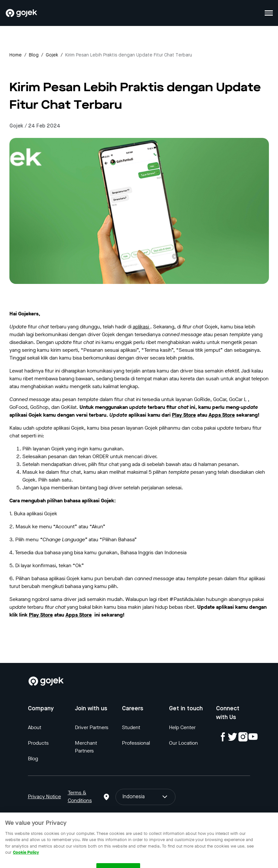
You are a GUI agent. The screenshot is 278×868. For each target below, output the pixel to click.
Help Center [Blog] (182, 727)
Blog (34, 55)
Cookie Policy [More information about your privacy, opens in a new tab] (26, 856)
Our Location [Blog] (183, 743)
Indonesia (146, 797)
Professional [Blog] (136, 743)
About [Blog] (35, 727)
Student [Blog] (131, 727)
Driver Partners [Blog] (92, 727)
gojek (52, 55)
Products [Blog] (38, 743)
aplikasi (141, 327)
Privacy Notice (44, 796)
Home (16, 55)
